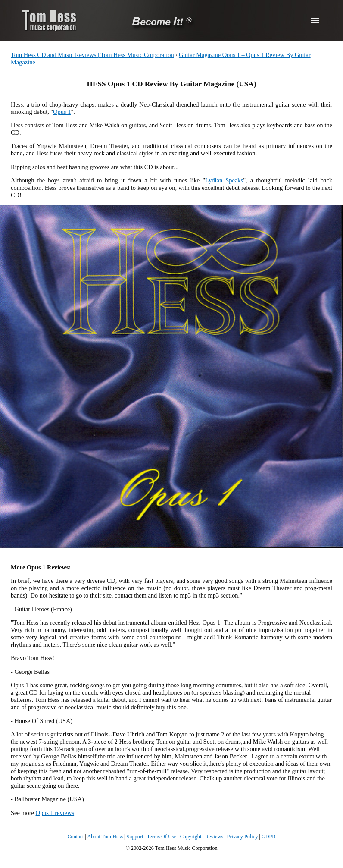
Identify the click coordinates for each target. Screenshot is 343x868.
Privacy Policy (243, 837)
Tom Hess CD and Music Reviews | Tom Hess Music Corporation (92, 55)
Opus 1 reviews (55, 813)
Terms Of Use (162, 837)
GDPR (269, 837)
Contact (75, 837)
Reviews (214, 837)
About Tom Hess (105, 837)
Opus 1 (62, 112)
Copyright (191, 837)
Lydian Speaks (224, 180)
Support (135, 837)
